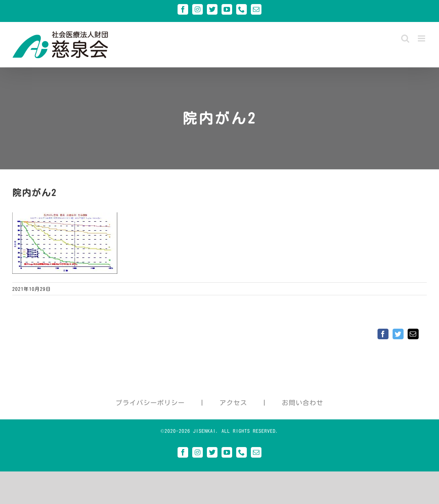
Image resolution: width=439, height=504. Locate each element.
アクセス (233, 403)
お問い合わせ (303, 403)
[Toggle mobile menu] (422, 38)
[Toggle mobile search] (405, 38)
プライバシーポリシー (150, 403)
